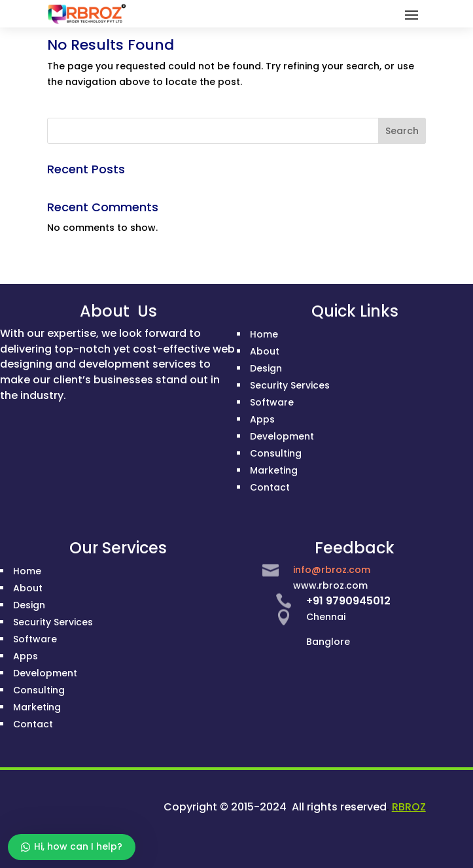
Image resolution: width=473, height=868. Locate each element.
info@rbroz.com (332, 570)
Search (402, 131)
